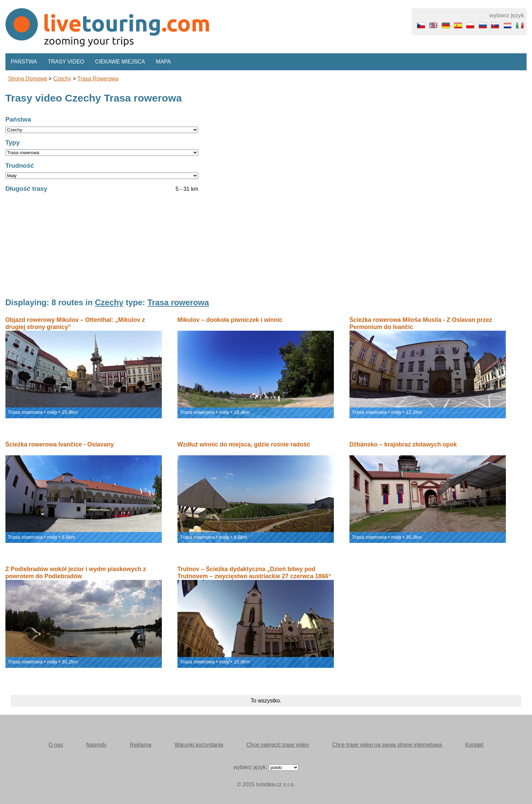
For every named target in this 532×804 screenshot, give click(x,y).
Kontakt (474, 745)
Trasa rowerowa (98, 79)
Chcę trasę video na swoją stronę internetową (387, 745)
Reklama (141, 745)
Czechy (62, 79)
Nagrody (96, 745)
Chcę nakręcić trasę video (278, 745)
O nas (56, 745)
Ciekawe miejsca (120, 62)
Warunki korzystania (199, 745)
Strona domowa (28, 79)
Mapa (163, 62)
